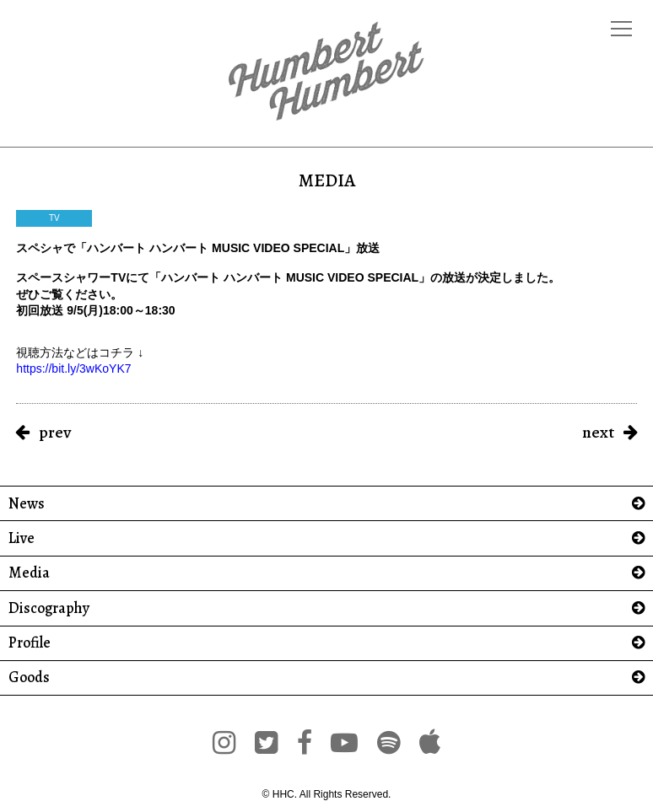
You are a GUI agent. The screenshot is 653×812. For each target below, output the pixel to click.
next (598, 432)
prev (55, 432)
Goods (29, 678)
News (27, 504)
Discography (49, 608)
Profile (30, 643)
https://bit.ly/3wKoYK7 (73, 368)
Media (29, 573)
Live (22, 538)
